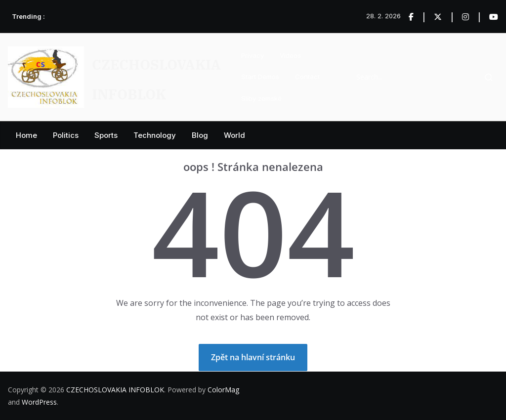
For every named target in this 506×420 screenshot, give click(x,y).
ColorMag (223, 390)
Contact (307, 77)
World (234, 135)
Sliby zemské (261, 98)
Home (26, 135)
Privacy (253, 55)
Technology (155, 135)
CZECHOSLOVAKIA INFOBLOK (115, 390)
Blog (200, 135)
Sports (106, 135)
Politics (66, 135)
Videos (290, 55)
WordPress (39, 402)
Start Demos (260, 77)
